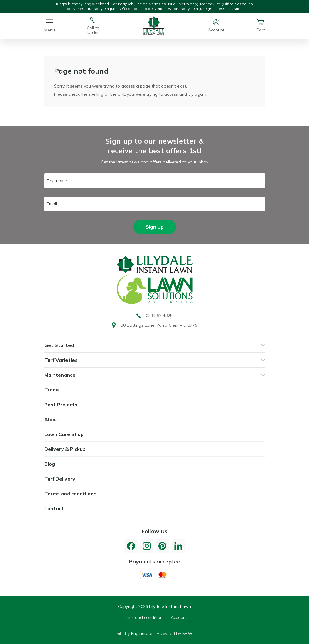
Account (179, 617)
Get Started (59, 345)
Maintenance (60, 375)
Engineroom (143, 633)
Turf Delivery (60, 479)
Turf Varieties (61, 360)
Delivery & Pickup (65, 449)
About (52, 419)
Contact (54, 508)
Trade (52, 390)
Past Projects (61, 405)
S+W (187, 633)
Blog (50, 464)
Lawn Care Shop (64, 434)
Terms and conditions (70, 494)
